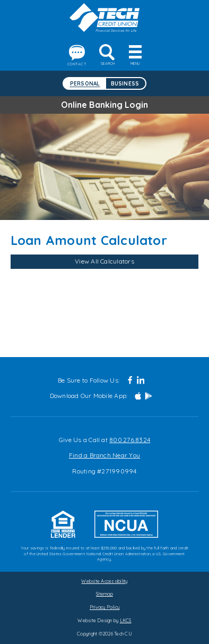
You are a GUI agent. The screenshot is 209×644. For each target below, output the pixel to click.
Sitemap (104, 594)
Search (108, 55)
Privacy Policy (104, 607)
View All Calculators (104, 261)
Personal (85, 83)
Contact (77, 56)
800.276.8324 (130, 440)
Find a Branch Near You (104, 455)
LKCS (126, 620)
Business (125, 83)
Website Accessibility (104, 581)
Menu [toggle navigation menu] (135, 58)
